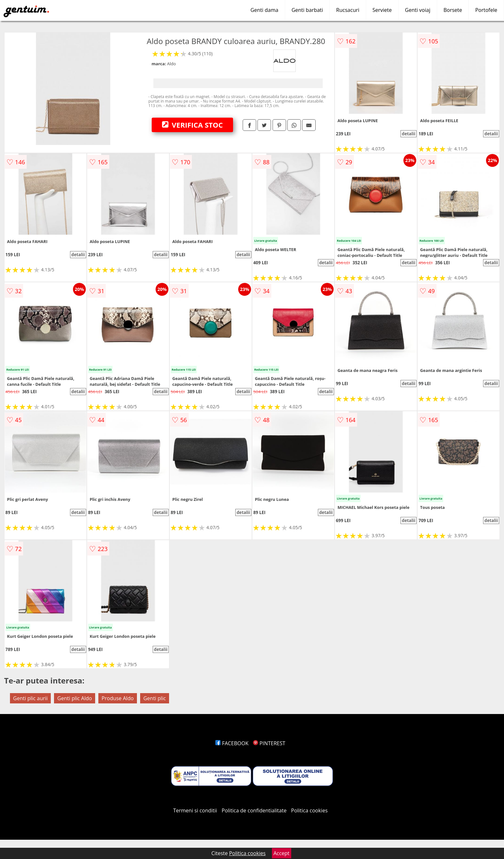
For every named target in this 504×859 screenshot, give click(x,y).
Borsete (453, 10)
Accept (282, 853)
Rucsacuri (348, 10)
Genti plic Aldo (75, 698)
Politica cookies (310, 810)
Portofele (486, 10)
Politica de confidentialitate (254, 810)
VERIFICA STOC (193, 125)
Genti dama (264, 10)
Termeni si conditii (195, 810)
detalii (409, 134)
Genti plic (155, 698)
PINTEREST (269, 743)
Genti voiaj (418, 10)
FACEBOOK (232, 743)
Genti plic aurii (30, 698)
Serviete (382, 10)
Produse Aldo (118, 698)
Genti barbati (307, 10)
